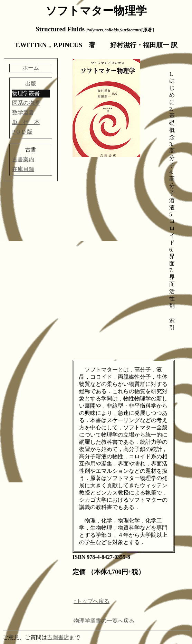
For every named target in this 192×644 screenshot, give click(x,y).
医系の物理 (26, 103)
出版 (31, 84)
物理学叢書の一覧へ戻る (104, 621)
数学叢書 (23, 113)
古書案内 (23, 159)
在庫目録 (23, 169)
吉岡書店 (58, 637)
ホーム (31, 68)
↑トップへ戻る (92, 601)
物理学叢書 (26, 93)
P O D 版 (22, 132)
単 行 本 (26, 122)
